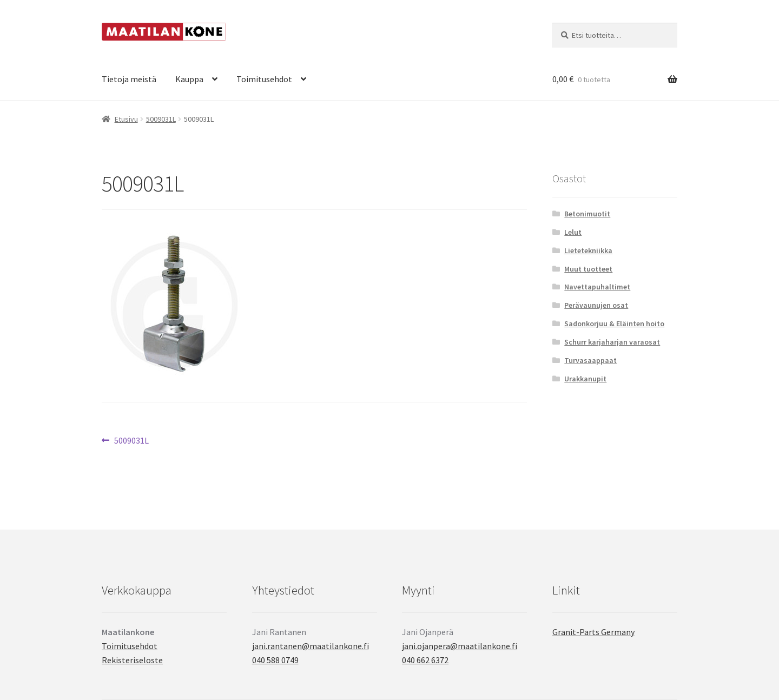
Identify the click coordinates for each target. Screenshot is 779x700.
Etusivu (126, 119)
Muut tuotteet (588, 269)
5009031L (161, 119)
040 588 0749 (275, 660)
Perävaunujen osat (596, 305)
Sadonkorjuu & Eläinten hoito (614, 323)
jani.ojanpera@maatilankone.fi (460, 646)
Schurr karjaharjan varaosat (612, 342)
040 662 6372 (425, 660)
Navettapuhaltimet (597, 287)
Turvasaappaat (590, 360)
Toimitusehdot (264, 79)
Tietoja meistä (129, 79)
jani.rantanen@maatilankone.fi (311, 646)
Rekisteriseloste (132, 660)
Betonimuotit (587, 214)
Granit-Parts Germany (593, 632)
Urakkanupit (585, 379)
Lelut (573, 232)
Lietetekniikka (588, 250)
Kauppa (189, 79)
